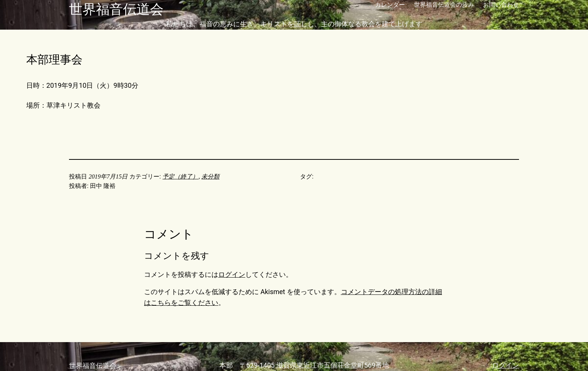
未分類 (210, 176)
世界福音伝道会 (116, 9)
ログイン (232, 274)
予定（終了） (180, 176)
